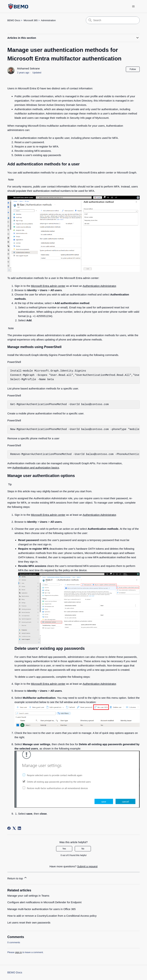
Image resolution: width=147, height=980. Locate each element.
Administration (48, 20)
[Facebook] (9, 828)
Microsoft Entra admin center (48, 286)
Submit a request (87, 866)
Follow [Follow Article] (133, 69)
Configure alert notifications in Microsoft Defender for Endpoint (44, 902)
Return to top (17, 878)
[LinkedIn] (19, 828)
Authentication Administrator (99, 286)
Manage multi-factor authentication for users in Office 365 (42, 909)
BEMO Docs (14, 20)
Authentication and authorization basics (36, 468)
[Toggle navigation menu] (133, 6)
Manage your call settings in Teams (28, 896)
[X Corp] (14, 828)
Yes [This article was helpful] (64, 849)
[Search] (113, 20)
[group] (73, 375)
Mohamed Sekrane (28, 68)
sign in (18, 952)
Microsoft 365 (31, 20)
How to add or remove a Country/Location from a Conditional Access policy (52, 916)
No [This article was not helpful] (83, 849)
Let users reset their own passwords (29, 923)
